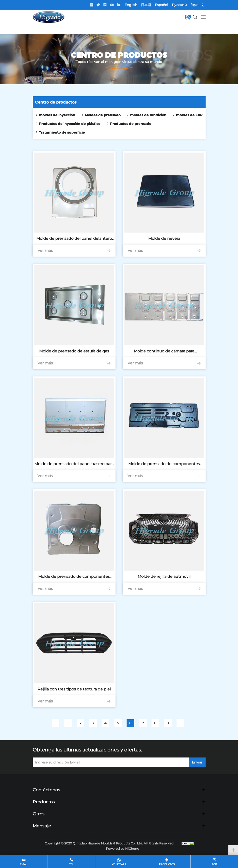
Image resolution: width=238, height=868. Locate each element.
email (24, 864)
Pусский (179, 5)
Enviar (197, 762)
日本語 (146, 5)
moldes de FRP (189, 115)
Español (162, 5)
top (214, 864)
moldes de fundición (148, 115)
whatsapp (119, 864)
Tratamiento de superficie (62, 132)
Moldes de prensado (103, 115)
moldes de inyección (57, 115)
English (131, 5)
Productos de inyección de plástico (70, 124)
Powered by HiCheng (123, 849)
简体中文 (197, 5)
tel (71, 864)
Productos (167, 864)
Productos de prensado (131, 124)
